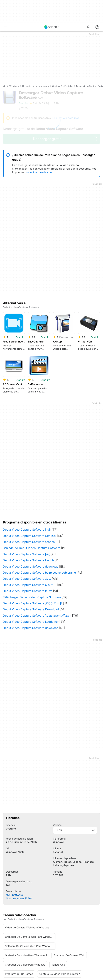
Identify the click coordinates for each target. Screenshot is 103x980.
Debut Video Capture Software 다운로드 (30, 540)
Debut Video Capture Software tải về (28, 546)
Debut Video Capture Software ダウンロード (33, 559)
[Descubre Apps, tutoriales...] (89, 27)
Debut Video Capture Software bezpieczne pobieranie (39, 528)
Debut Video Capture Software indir (27, 485)
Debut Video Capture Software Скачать (30, 491)
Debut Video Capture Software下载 (26, 510)
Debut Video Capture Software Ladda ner (31, 577)
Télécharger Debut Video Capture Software (32, 553)
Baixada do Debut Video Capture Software (32, 503)
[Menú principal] (6, 27)
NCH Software (14, 850)
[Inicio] (4, 86)
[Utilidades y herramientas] (35, 86)
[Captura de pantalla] (62, 86)
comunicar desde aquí (39, 172)
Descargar (51, 95)
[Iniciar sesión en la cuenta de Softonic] (97, 27)
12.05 (75, 786)
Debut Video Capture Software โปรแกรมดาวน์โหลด (37, 571)
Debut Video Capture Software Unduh (28, 516)
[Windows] (14, 86)
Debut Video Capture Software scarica (29, 497)
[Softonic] (51, 27)
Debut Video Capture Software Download (31, 565)
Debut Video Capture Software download (31, 522)
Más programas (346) (19, 854)
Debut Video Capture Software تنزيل (27, 534)
